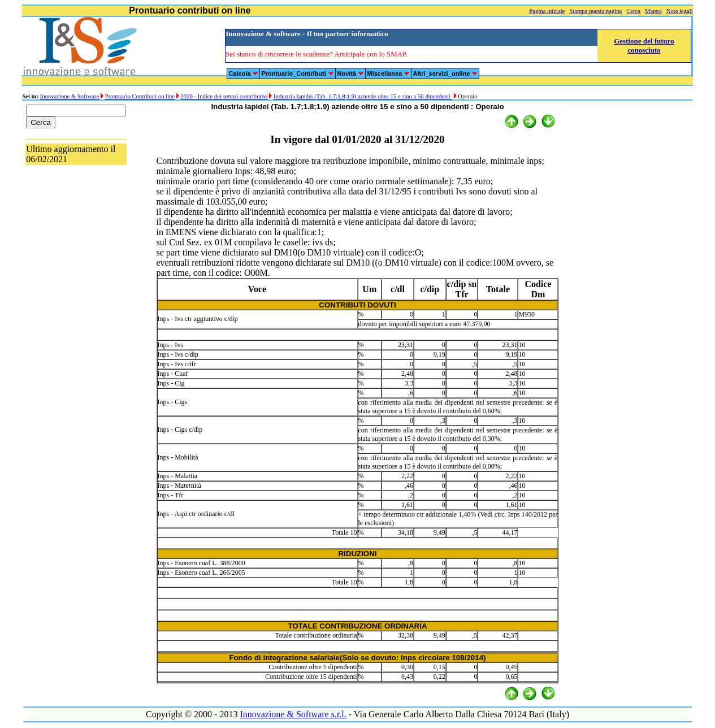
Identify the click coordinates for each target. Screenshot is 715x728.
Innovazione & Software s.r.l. (293, 714)
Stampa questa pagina (595, 11)
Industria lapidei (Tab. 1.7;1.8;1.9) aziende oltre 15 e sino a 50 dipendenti (363, 96)
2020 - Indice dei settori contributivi (224, 96)
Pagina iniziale (547, 11)
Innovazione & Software (70, 96)
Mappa (653, 11)
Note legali (680, 11)
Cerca (633, 11)
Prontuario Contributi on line (140, 96)
